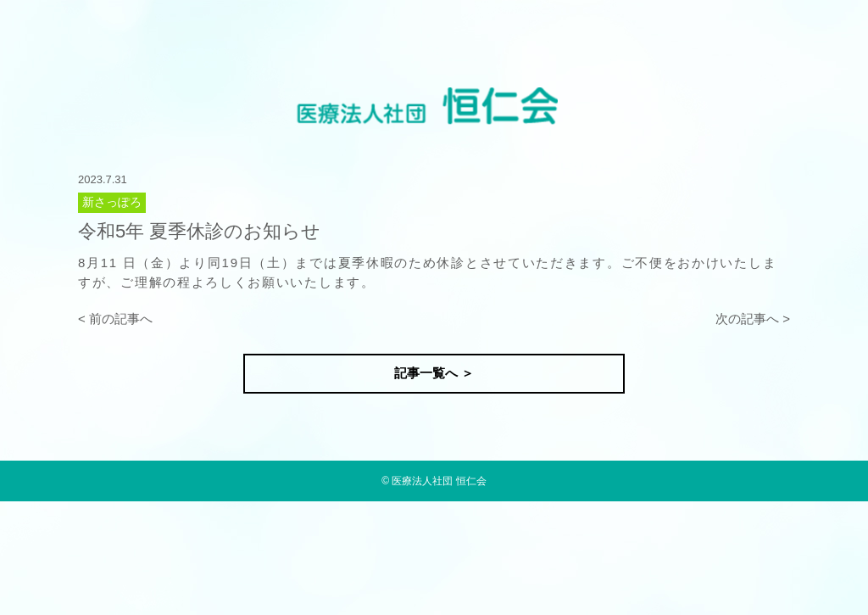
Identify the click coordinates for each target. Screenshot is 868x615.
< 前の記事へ (115, 319)
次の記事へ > (753, 319)
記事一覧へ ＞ (434, 373)
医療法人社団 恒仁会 (439, 481)
